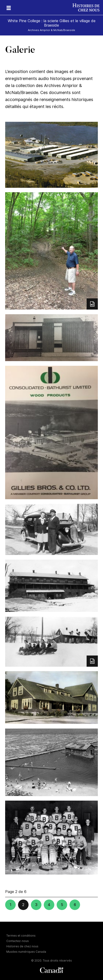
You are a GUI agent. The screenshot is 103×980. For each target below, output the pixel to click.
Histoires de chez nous (22, 946)
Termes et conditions (21, 936)
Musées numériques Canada (26, 952)
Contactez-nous (18, 941)
